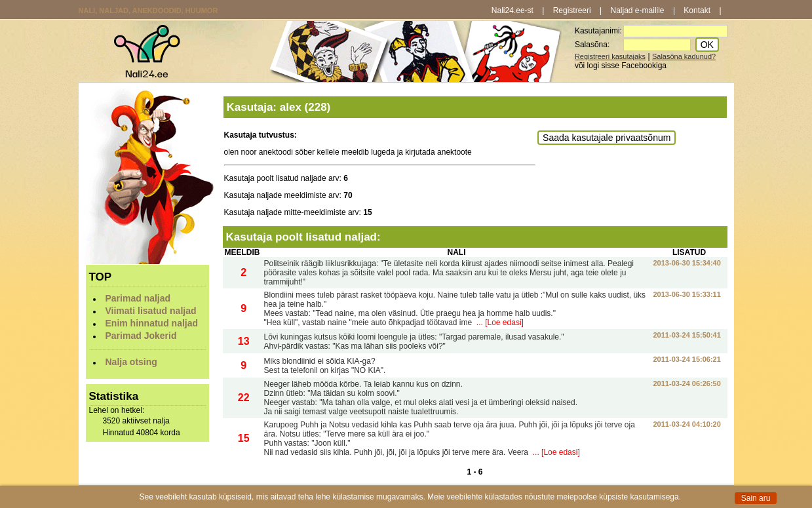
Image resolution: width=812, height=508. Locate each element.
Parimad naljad (138, 298)
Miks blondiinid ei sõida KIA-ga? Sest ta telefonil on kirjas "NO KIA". (325, 366)
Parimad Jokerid (141, 336)
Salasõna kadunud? (684, 56)
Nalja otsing (131, 362)
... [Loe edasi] (499, 322)
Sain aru (756, 498)
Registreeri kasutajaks (610, 56)
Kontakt (697, 10)
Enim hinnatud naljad (152, 323)
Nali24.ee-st (512, 10)
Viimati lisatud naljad (151, 311)
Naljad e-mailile (638, 10)
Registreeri (572, 10)
